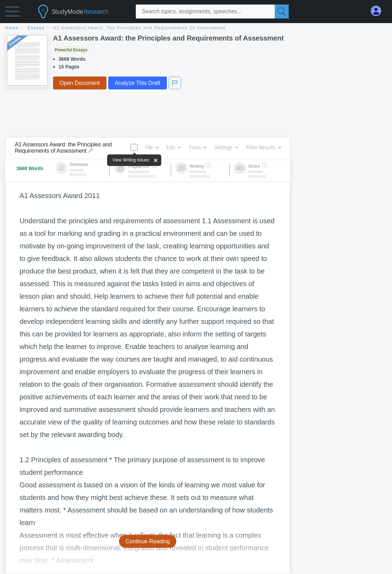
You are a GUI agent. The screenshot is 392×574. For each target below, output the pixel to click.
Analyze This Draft (138, 83)
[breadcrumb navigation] (196, 28)
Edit (173, 147)
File (151, 147)
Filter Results (263, 147)
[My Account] (379, 11)
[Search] (282, 12)
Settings (226, 147)
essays (36, 28)
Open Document (80, 83)
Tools (197, 147)
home (12, 28)
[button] (12, 13)
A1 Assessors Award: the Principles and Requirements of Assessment (140, 28)
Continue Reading (148, 541)
